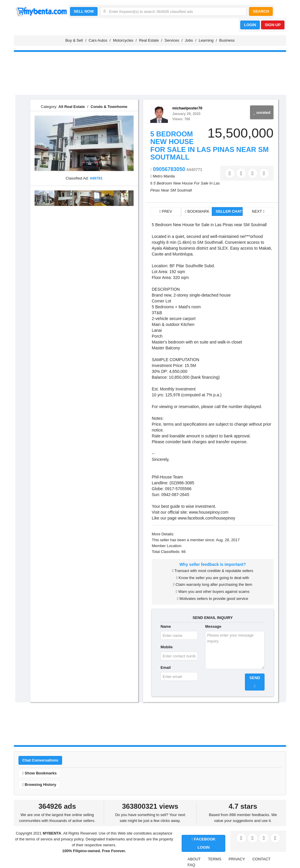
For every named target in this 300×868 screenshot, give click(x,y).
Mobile (167, 647)
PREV (166, 211)
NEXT (258, 211)
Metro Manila (164, 176)
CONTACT (261, 859)
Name (166, 626)
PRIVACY (237, 859)
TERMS (215, 859)
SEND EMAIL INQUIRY (213, 618)
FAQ (191, 865)
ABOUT (194, 859)
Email (166, 668)
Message (213, 626)
